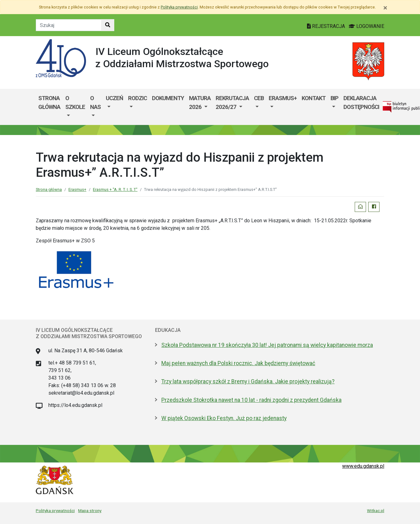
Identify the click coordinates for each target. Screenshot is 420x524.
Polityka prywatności (55, 510)
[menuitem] (75, 107)
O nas (95, 103)
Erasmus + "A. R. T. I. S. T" (115, 189)
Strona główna (49, 103)
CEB (259, 98)
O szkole (75, 103)
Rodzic (137, 98)
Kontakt (314, 98)
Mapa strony (90, 510)
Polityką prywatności (179, 7)
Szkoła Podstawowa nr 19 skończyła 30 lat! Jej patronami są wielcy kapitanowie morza (267, 345)
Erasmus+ (283, 98)
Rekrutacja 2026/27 (232, 103)
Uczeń (114, 98)
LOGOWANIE (366, 26)
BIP (334, 98)
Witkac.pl (376, 510)
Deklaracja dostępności (361, 103)
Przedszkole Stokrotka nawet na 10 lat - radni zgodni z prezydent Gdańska (251, 400)
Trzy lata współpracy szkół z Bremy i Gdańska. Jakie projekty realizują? (248, 381)
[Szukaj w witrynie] (108, 25)
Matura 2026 (200, 103)
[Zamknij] (385, 8)
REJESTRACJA (327, 26)
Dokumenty (168, 98)
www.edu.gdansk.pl (363, 466)
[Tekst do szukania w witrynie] (69, 25)
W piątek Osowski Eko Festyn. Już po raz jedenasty (224, 418)
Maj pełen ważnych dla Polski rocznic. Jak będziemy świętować (238, 363)
